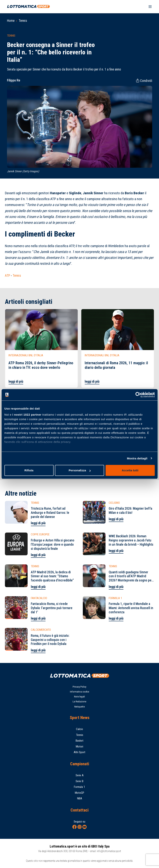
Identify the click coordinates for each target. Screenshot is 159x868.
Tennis (23, 21)
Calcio (79, 729)
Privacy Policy (79, 687)
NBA (80, 798)
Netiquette (79, 707)
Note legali (79, 697)
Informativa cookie (79, 692)
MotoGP (79, 793)
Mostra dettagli (137, 458)
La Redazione (79, 702)
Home (11, 21)
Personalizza (80, 470)
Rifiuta (29, 470)
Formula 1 (79, 787)
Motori (79, 747)
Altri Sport (79, 752)
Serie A (80, 775)
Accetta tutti (130, 470)
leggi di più (16, 382)
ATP (7, 276)
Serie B (79, 781)
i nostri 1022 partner (27, 415)
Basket (79, 741)
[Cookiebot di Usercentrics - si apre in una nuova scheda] (138, 395)
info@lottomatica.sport (109, 851)
